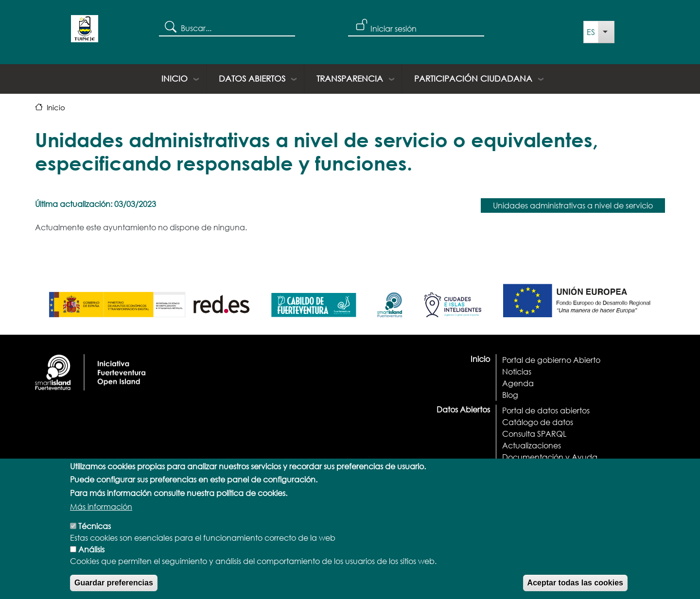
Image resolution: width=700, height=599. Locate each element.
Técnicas (95, 535)
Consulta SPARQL (534, 434)
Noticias (517, 371)
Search (170, 26)
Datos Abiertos (252, 78)
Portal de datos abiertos (546, 410)
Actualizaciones (532, 445)
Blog (510, 395)
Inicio (175, 78)
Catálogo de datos (538, 422)
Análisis (91, 558)
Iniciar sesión (394, 28)
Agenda (518, 383)
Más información (101, 515)
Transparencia (350, 78)
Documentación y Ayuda (550, 457)
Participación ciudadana (473, 78)
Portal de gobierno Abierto (551, 360)
